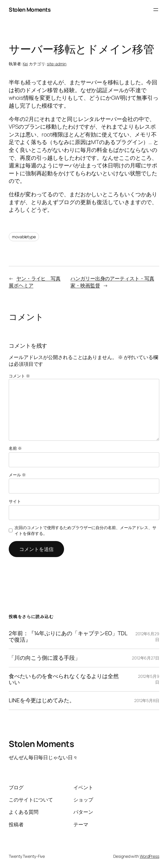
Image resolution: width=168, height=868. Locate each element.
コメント (19, 376)
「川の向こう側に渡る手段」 (45, 658)
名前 (15, 448)
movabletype (24, 237)
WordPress (150, 856)
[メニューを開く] (156, 10)
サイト (15, 501)
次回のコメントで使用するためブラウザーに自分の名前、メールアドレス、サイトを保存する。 (85, 530)
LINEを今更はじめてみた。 (42, 700)
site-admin (57, 64)
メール (17, 475)
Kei (25, 64)
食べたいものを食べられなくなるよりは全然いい (64, 679)
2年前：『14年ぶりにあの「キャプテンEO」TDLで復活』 (68, 637)
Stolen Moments (30, 10)
